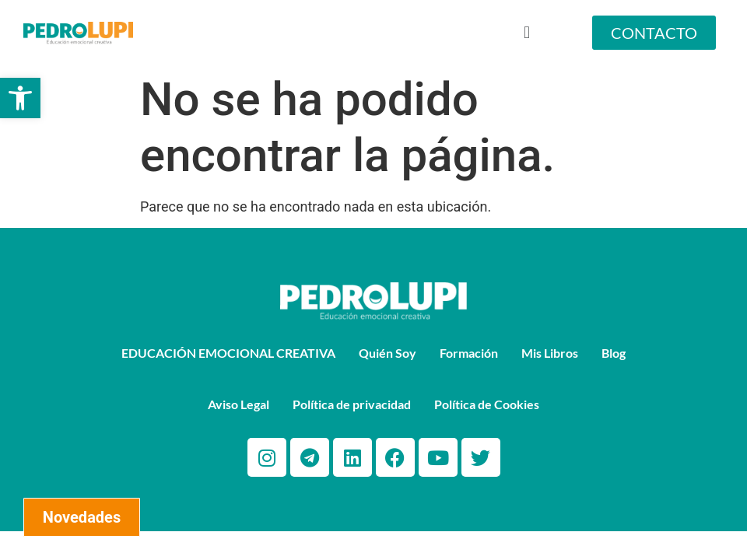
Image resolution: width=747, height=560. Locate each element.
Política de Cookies (487, 404)
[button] (20, 98)
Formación (469, 353)
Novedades (82, 517)
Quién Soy (388, 353)
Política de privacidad (352, 404)
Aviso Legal (238, 404)
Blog (614, 353)
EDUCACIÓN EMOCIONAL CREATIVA (228, 353)
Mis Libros (550, 353)
